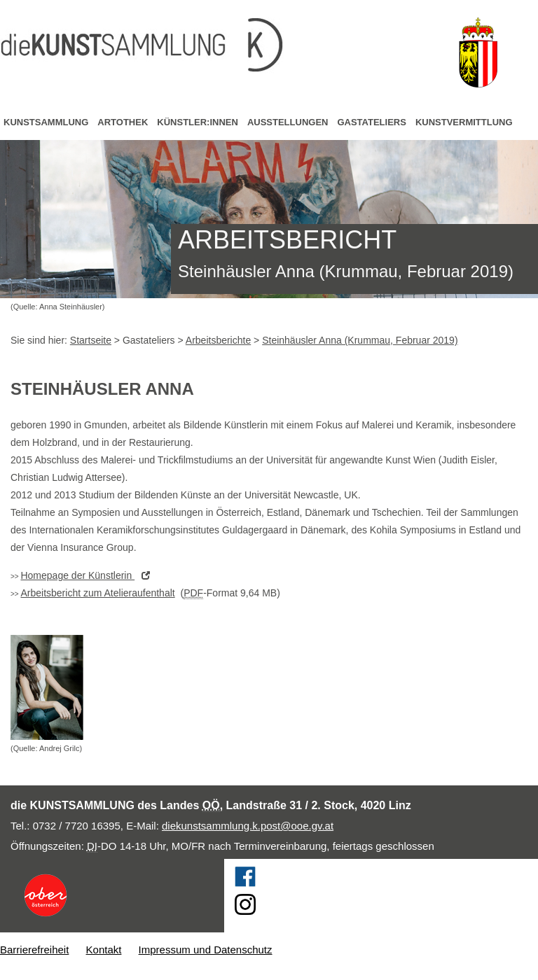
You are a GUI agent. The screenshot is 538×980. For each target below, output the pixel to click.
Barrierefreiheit (34, 950)
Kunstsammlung (46, 122)
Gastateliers (371, 122)
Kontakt (104, 950)
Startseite (91, 340)
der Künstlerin (89, 575)
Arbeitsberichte (218, 340)
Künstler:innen (198, 122)
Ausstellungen (288, 122)
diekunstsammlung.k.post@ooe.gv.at (248, 826)
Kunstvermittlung (464, 122)
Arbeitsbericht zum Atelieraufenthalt (97, 593)
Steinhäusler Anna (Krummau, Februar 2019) (360, 340)
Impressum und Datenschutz (206, 950)
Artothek (123, 122)
